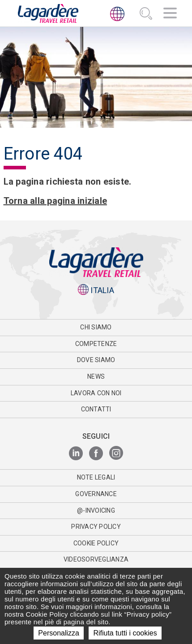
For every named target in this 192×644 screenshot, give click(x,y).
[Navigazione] (170, 14)
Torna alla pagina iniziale (55, 201)
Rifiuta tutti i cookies (125, 633)
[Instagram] (116, 454)
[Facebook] (96, 454)
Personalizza (59, 633)
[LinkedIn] (76, 454)
